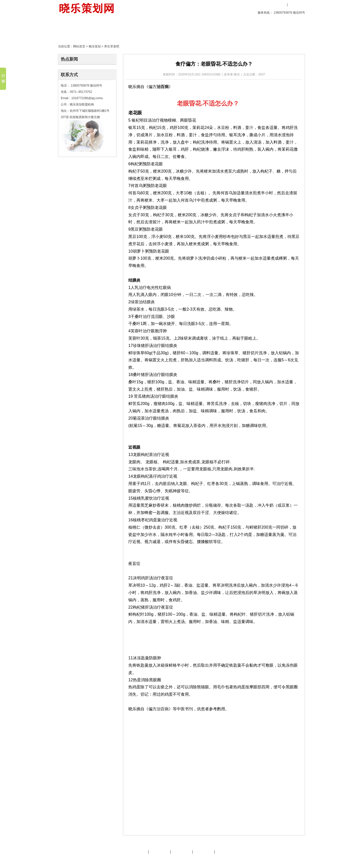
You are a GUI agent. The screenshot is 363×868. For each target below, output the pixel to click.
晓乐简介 (137, 852)
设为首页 (243, 5)
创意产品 (101, 29)
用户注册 (296, 5)
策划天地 (158, 29)
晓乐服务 (160, 852)
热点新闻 (69, 59)
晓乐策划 (129, 29)
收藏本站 (263, 5)
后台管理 (262, 860)
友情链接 (181, 852)
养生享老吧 (112, 46)
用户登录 (279, 5)
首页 (72, 29)
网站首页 (79, 46)
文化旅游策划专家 (157, 860)
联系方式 (69, 75)
